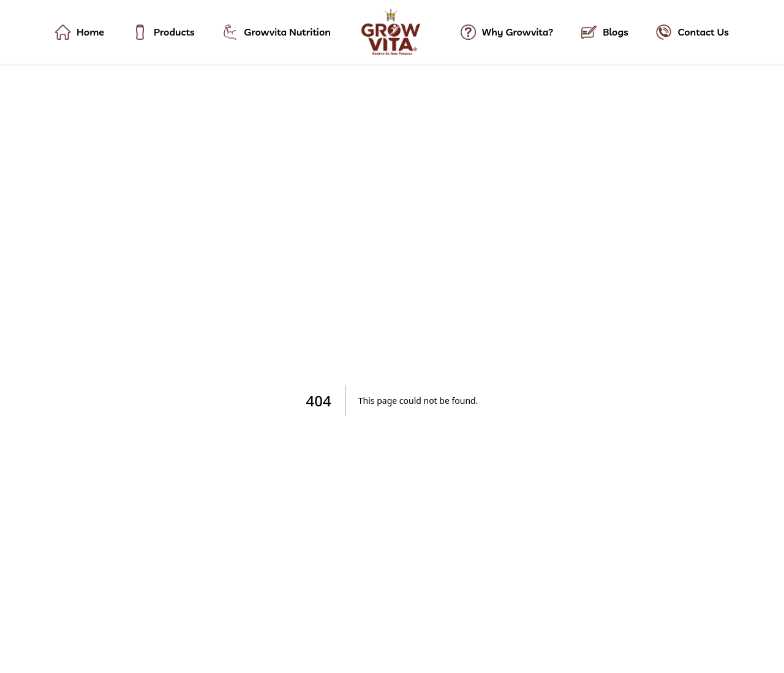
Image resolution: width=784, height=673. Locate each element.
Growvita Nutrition (277, 32)
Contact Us (692, 32)
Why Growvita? (507, 32)
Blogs (605, 32)
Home (80, 32)
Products (164, 32)
